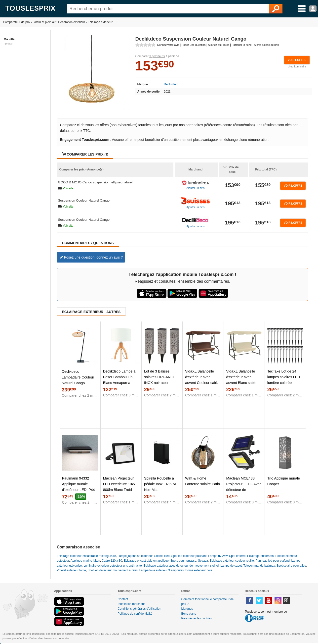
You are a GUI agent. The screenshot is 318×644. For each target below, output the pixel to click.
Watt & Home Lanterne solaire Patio (202, 481)
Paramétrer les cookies (197, 618)
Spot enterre (237, 556)
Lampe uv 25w (218, 556)
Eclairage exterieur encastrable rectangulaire (86, 556)
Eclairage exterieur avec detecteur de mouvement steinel (181, 566)
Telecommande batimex (259, 566)
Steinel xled (162, 556)
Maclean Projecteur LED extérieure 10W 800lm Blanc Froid (119, 484)
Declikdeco (171, 84)
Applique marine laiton (85, 561)
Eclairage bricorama (260, 556)
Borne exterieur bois (199, 570)
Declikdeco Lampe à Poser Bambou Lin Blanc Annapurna (119, 377)
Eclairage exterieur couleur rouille (232, 561)
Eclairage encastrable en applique (146, 561)
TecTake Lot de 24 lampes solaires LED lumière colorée (284, 377)
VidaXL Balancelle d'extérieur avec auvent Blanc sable (241, 377)
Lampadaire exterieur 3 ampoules (162, 570)
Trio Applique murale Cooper (284, 481)
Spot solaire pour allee (291, 566)
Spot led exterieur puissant (189, 556)
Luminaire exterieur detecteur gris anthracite (113, 566)
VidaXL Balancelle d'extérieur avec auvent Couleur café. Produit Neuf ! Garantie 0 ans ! (202, 383)
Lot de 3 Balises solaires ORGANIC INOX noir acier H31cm (159, 380)
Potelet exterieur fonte (71, 570)
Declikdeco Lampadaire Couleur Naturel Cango (78, 377)
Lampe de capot (231, 566)
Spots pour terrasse (183, 561)
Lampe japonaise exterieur (135, 556)
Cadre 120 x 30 (112, 561)
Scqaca (203, 561)
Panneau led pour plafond (272, 561)
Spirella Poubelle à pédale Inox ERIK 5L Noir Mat (160, 484)
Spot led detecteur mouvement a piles (113, 570)
